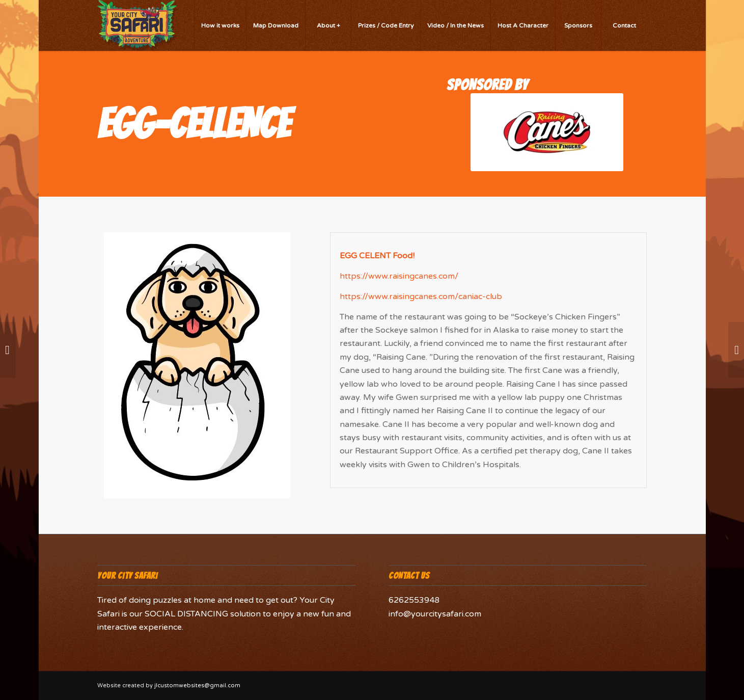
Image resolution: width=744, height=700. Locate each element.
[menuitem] (220, 25)
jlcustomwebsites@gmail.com (197, 685)
